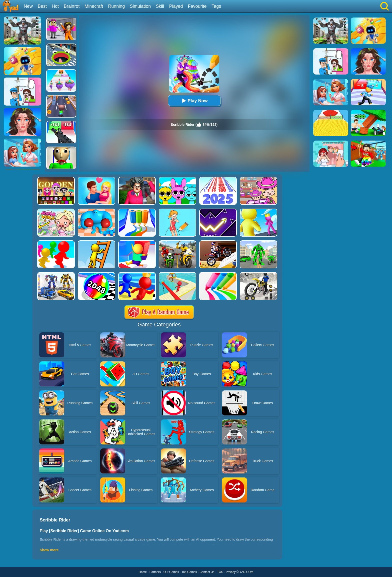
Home (143, 572)
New (28, 6)
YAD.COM (246, 572)
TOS (220, 572)
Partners (155, 572)
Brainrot (72, 6)
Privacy (231, 572)
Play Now (194, 101)
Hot (55, 6)
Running (116, 6)
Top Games (189, 572)
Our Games (171, 572)
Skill (160, 6)
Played (176, 6)
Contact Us (207, 572)
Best (42, 6)
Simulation (140, 6)
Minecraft (94, 6)
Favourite (197, 6)
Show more (49, 550)
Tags (216, 6)
